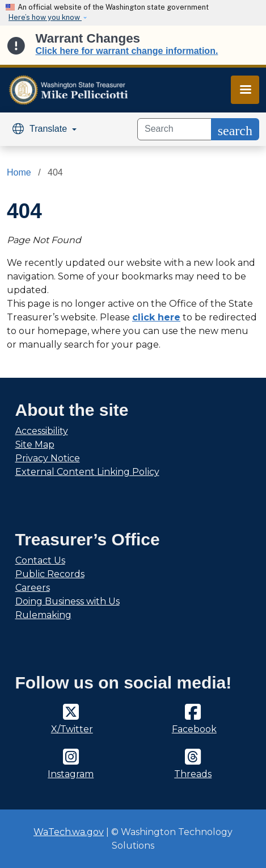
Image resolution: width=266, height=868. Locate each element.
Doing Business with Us (67, 601)
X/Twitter (72, 729)
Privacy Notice (48, 458)
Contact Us (40, 560)
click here (156, 317)
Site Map (35, 445)
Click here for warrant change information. (127, 51)
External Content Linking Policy (87, 472)
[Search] (174, 129)
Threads (193, 774)
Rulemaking (43, 615)
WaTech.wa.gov (69, 832)
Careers (33, 588)
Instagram (71, 774)
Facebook (194, 729)
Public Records (50, 574)
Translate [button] (41, 129)
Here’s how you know (45, 17)
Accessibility (42, 431)
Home (19, 172)
